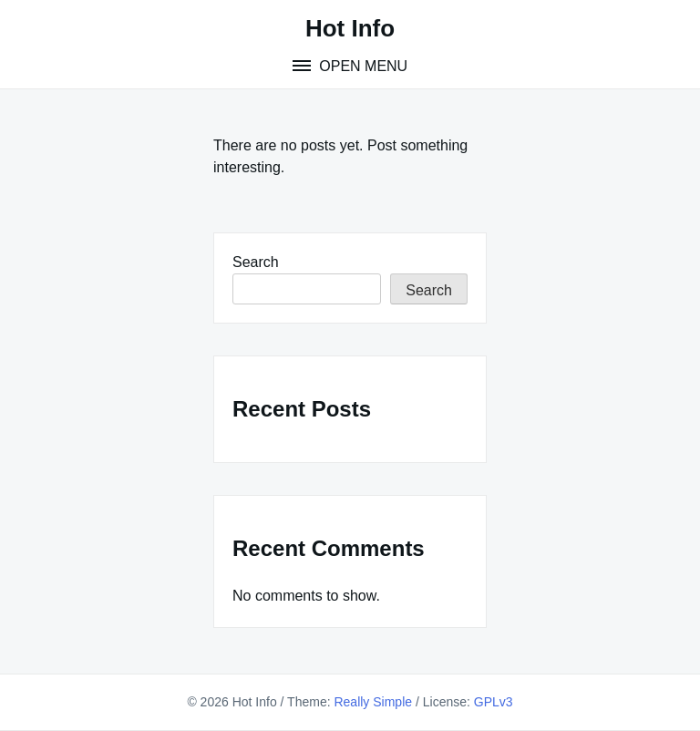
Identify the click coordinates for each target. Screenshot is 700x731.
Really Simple (373, 702)
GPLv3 (494, 702)
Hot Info (350, 28)
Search (256, 262)
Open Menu (361, 66)
